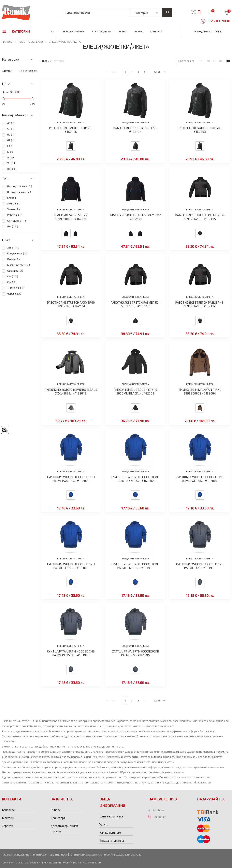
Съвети (56, 810)
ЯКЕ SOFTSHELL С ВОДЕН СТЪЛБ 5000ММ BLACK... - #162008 (135, 392)
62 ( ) (11, 140)
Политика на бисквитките (86, 855)
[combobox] (95, 13)
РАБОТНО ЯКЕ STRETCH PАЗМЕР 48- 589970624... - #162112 (200, 304)
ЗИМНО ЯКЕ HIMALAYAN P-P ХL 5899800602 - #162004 (200, 392)
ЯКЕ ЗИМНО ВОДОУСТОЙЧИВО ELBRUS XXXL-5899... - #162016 (71, 392)
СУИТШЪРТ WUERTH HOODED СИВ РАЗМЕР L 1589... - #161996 (71, 653)
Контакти (156, 32)
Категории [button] (21, 32)
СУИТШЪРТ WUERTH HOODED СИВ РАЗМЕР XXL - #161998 (200, 566)
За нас (123, 32)
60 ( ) (11, 135)
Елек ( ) (12, 198)
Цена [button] (6, 84)
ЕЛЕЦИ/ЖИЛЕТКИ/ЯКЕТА (65, 42)
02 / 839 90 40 (219, 21)
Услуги (104, 824)
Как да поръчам (110, 833)
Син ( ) (12, 282)
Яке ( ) (13, 226)
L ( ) (10, 146)
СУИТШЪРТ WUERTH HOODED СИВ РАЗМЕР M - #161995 (135, 653)
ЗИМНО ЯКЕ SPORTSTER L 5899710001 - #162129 (135, 217)
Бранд (139, 32)
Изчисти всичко (28, 71)
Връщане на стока (112, 841)
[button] (199, 12)
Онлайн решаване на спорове (123, 855)
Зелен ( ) (13, 248)
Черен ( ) (14, 294)
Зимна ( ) (13, 204)
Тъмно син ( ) (16, 288)
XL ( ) (12, 163)
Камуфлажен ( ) (17, 254)
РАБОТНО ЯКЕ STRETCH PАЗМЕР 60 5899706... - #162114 (71, 304)
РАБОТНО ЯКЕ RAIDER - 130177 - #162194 (135, 130)
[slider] (3, 99)
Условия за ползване (16, 855)
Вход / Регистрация (209, 31)
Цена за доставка (111, 816)
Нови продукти (101, 32)
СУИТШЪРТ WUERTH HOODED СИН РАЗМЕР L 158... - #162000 (71, 566)
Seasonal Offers (73, 32)
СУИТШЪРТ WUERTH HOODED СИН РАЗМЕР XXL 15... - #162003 (71, 479)
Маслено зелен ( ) (19, 265)
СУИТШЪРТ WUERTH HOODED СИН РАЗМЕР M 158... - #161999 (135, 566)
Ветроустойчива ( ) (20, 186)
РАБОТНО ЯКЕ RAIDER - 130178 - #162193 (200, 130)
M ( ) (11, 152)
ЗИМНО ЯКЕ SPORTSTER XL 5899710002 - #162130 (71, 217)
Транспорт (58, 818)
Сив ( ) (13, 276)
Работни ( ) (15, 215)
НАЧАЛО (7, 42)
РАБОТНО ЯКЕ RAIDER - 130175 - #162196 (71, 130)
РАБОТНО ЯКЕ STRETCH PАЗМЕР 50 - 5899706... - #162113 (135, 304)
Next (160, 72)
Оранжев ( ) (15, 271)
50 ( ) (11, 129)
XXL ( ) (12, 169)
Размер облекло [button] (15, 115)
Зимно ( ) (14, 209)
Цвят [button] (6, 240)
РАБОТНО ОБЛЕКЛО (31, 42)
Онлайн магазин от (76, 863)
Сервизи (7, 826)
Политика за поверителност (49, 855)
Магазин (8, 818)
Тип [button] (5, 178)
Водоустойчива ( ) (19, 192)
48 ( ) (11, 123)
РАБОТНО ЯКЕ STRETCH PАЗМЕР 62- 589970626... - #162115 (200, 217)
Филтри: (7, 71)
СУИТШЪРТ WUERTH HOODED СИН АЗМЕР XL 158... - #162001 (200, 479)
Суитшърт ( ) (17, 221)
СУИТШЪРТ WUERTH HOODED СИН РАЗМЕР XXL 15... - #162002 (135, 479)
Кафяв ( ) (14, 259)
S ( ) (11, 158)
